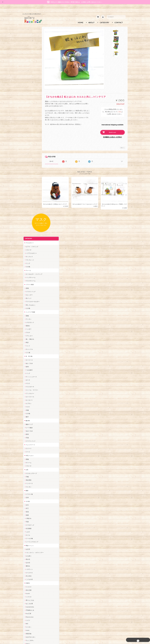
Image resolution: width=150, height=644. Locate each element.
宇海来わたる (29, 416)
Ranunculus (29, 423)
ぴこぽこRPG (30, 453)
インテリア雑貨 (30, 118)
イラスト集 (29, 300)
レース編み (29, 234)
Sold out (112, 128)
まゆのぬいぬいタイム (32, 513)
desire (27, 503)
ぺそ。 (27, 467)
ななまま (28, 510)
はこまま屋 (29, 410)
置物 (27, 122)
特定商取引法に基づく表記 (33, 614)
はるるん (28, 483)
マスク (27, 190)
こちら (119, 108)
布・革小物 (28, 162)
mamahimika (29, 413)
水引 (27, 311)
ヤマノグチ (29, 463)
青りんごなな (29, 406)
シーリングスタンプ (32, 348)
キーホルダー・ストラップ (34, 80)
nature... (28, 544)
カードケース (29, 203)
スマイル (28, 527)
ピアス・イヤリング (32, 53)
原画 (27, 94)
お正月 (27, 355)
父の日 (27, 369)
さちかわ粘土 (29, 520)
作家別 (27, 389)
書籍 (26, 297)
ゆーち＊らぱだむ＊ (32, 550)
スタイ (27, 213)
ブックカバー (29, 200)
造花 (27, 318)
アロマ (27, 139)
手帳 (27, 283)
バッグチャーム (30, 84)
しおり (27, 338)
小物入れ (28, 325)
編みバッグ (29, 231)
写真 (27, 328)
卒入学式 (28, 382)
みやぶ (27, 450)
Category (105, 19)
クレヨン (28, 293)
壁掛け (27, 132)
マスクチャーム (30, 87)
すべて (56, 157)
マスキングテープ (31, 280)
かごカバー (29, 206)
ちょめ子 (28, 497)
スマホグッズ (29, 331)
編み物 (27, 227)
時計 (27, 149)
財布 (27, 173)
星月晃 (27, 487)
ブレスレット (29, 66)
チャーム (28, 77)
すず (27, 554)
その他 (27, 73)
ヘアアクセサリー (31, 59)
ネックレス (29, 63)
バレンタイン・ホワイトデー (34, 359)
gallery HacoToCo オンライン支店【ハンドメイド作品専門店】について (34, 600)
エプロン (28, 210)
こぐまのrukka (30, 530)
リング (27, 70)
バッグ (27, 180)
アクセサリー (29, 49)
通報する (122, 144)
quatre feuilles (30, 457)
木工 (27, 315)
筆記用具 (28, 286)
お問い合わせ (29, 606)
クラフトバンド (30, 247)
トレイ (27, 152)
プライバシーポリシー (32, 610)
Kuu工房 (28, 420)
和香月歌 (28, 440)
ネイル (27, 341)
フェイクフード (30, 251)
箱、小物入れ (29, 145)
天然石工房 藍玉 (30, 473)
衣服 (27, 216)
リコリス (28, 393)
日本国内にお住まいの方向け (112, 133)
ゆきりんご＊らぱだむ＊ (33, 547)
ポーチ (27, 186)
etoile (27, 564)
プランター (29, 142)
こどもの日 (29, 386)
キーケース (29, 166)
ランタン (28, 125)
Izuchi (27, 400)
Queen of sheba (30, 507)
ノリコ (27, 470)
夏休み (27, 372)
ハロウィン (29, 376)
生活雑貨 (28, 335)
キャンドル (29, 155)
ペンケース (29, 290)
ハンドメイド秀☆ (31, 460)
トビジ (27, 426)
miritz (27, 500)
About (92, 19)
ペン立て (28, 135)
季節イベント (29, 352)
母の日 (27, 366)
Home (81, 19)
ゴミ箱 (27, 159)
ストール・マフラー (32, 196)
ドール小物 (29, 345)
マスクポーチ (29, 193)
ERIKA (27, 557)
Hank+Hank (29, 493)
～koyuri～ (29, 490)
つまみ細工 (29, 176)
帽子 (27, 223)
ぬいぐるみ (29, 170)
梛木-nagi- (29, 477)
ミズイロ (28, 403)
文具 (26, 276)
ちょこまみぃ (29, 447)
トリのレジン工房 (31, 560)
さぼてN (28, 537)
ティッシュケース (31, 183)
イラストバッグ (30, 98)
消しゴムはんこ (30, 111)
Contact (119, 19)
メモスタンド (29, 129)
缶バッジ (28, 104)
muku (27, 437)
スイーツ (28, 255)
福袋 (27, 321)
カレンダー (29, 101)
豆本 (27, 304)
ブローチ (28, 56)
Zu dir (27, 570)
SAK (27, 567)
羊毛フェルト (29, 262)
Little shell (29, 517)
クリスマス (29, 379)
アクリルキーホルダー (32, 108)
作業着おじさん (30, 480)
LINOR (28, 534)
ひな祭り (28, 362)
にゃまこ (28, 433)
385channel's (30, 523)
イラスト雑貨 (29, 91)
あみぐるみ (29, 237)
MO (27, 430)
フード (27, 258)
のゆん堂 (28, 540)
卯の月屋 (28, 396)
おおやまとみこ (30, 443)
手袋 (27, 244)
